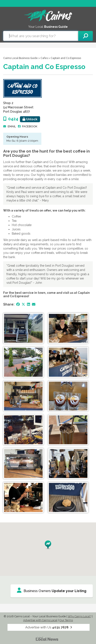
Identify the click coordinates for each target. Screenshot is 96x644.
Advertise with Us (49, 627)
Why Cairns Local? (79, 616)
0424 (24, 119)
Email (12, 126)
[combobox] (41, 36)
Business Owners (52, 590)
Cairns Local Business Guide (20, 58)
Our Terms (66, 620)
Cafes (44, 58)
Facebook (30, 126)
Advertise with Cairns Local (40, 620)
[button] (48, 545)
